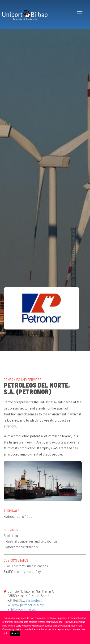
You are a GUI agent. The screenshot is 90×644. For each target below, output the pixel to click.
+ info (5, 633)
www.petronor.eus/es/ (28, 605)
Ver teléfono (34, 600)
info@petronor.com (25, 609)
